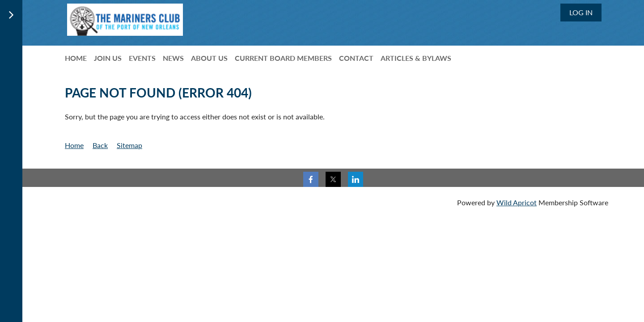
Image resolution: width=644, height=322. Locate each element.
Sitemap (129, 145)
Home (74, 145)
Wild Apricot (517, 202)
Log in (581, 12)
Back (100, 145)
